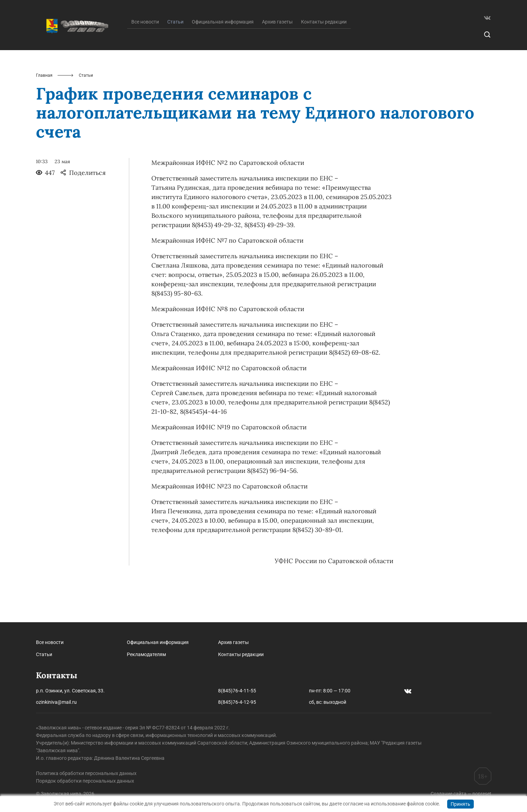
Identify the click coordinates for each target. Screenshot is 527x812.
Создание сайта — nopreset (461, 794)
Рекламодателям (146, 654)
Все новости (145, 56)
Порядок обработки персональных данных (85, 781)
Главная (44, 110)
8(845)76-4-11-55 (237, 691)
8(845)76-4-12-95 (237, 702)
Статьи (44, 654)
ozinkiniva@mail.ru (56, 702)
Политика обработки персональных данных (86, 773)
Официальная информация (223, 56)
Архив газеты (277, 56)
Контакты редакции (324, 56)
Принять (460, 804)
